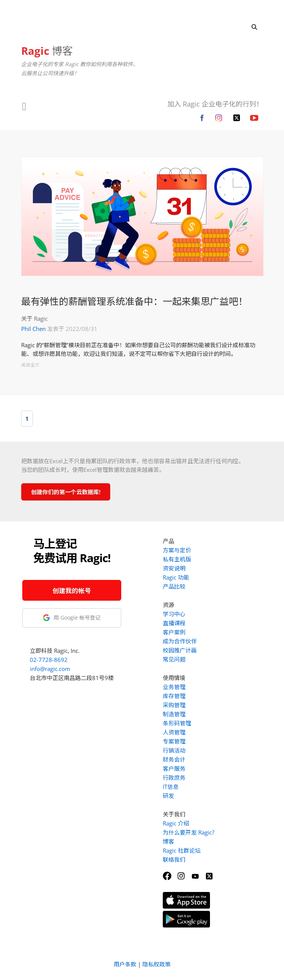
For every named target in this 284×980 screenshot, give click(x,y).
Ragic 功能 (176, 577)
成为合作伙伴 (180, 641)
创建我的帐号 (72, 591)
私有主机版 (177, 559)
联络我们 (174, 859)
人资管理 (174, 732)
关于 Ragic (34, 318)
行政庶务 (174, 778)
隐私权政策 (157, 964)
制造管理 (174, 714)
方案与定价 (177, 550)
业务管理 (174, 687)
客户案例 (174, 632)
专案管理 (174, 741)
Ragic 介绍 (176, 823)
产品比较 (174, 586)
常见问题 (174, 659)
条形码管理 (177, 723)
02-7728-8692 (49, 660)
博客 (47, 51)
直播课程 (174, 623)
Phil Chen (33, 329)
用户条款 (125, 964)
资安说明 (174, 568)
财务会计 (174, 759)
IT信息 (171, 787)
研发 (168, 796)
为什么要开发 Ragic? (188, 832)
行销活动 (174, 750)
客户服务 (174, 768)
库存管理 (174, 696)
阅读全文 (30, 365)
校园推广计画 (180, 650)
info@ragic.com (50, 669)
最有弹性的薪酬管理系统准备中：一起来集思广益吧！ (134, 301)
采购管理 (174, 705)
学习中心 (174, 614)
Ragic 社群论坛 (182, 850)
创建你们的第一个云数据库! (66, 492)
